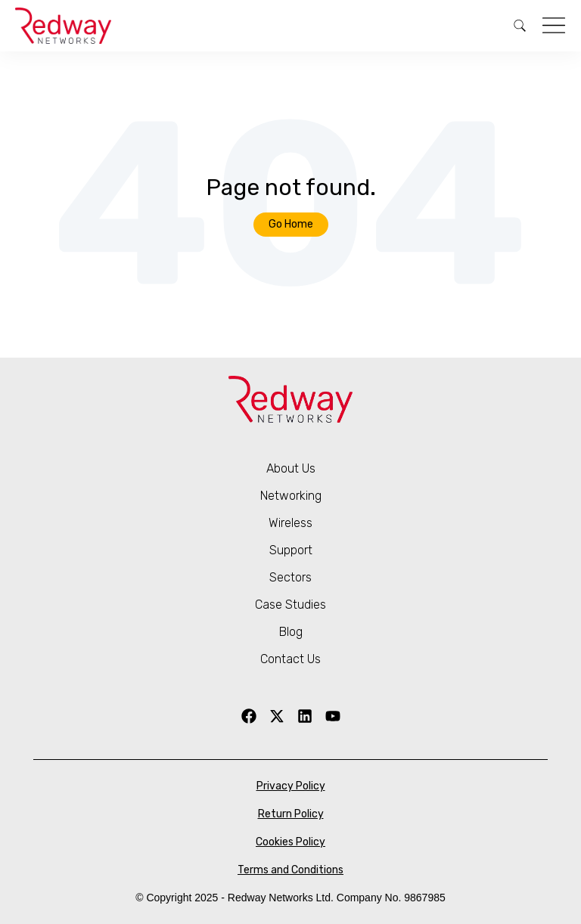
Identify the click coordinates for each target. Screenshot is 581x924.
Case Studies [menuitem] (290, 605)
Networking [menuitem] (291, 496)
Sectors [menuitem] (290, 577)
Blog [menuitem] (291, 632)
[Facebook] (249, 716)
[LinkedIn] (305, 716)
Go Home (291, 224)
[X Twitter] (277, 716)
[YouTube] (333, 716)
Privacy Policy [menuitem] (291, 786)
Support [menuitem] (291, 550)
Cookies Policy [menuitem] (290, 842)
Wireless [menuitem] (290, 523)
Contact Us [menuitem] (290, 659)
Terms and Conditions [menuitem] (290, 870)
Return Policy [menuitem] (291, 814)
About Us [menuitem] (291, 468)
